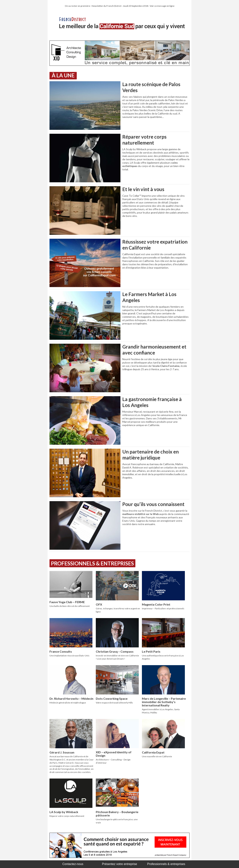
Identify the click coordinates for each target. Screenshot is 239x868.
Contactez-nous (73, 864)
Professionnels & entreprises (166, 864)
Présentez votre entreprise (119, 864)
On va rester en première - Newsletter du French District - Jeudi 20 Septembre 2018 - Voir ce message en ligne (120, 6)
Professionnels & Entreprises (92, 563)
